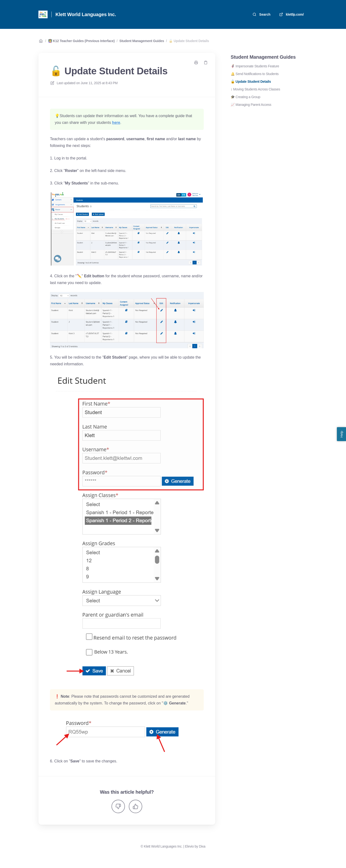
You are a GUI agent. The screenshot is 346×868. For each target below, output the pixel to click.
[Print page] (196, 63)
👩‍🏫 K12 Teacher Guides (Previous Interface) (81, 41)
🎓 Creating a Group (245, 97)
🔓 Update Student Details (189, 41)
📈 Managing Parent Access (251, 105)
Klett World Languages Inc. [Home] (86, 14)
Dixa (202, 846)
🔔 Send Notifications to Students (255, 74)
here (116, 123)
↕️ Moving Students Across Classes (255, 89)
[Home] (43, 14)
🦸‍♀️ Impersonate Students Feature (255, 66)
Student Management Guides (142, 41)
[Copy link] (206, 63)
